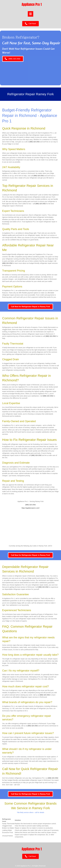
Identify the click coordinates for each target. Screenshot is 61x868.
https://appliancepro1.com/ (30, 508)
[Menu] (30, 14)
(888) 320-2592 (35, 142)
